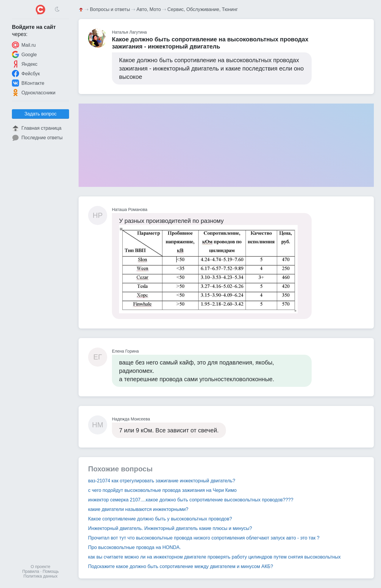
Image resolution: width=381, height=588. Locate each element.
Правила (31, 571)
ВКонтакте (28, 83)
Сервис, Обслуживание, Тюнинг (203, 9)
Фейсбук (26, 73)
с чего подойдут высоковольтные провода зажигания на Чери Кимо (162, 490)
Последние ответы (37, 138)
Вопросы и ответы (110, 9)
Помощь (51, 571)
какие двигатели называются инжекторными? (138, 509)
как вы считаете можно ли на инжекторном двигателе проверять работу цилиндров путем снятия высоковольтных (214, 557)
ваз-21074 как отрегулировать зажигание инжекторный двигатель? (162, 481)
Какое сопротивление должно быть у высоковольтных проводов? (160, 519)
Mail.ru (24, 45)
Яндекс (25, 64)
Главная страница (37, 128)
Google (24, 54)
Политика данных (40, 576)
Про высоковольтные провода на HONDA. (135, 547)
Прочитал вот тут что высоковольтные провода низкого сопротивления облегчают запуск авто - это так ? (204, 538)
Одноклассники (34, 93)
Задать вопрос (40, 114)
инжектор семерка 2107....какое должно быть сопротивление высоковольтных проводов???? (191, 500)
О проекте (40, 567)
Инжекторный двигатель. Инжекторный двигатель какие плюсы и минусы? (170, 528)
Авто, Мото (149, 9)
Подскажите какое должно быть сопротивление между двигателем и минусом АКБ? (181, 566)
